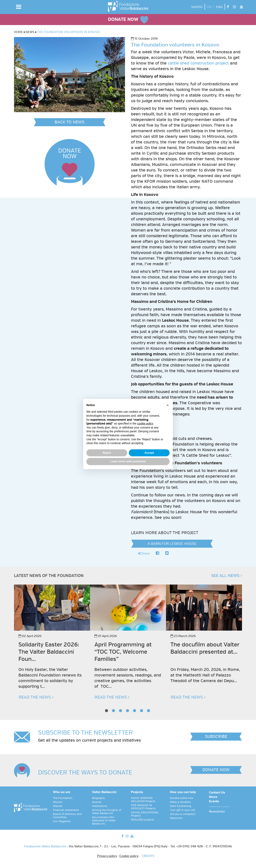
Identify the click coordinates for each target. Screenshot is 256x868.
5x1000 (197, 7)
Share (144, 553)
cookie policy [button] (145, 423)
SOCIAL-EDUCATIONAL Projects (145, 814)
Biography (98, 798)
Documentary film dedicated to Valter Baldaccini (104, 821)
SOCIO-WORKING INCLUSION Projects (143, 800)
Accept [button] (149, 453)
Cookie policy (129, 856)
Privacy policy (107, 856)
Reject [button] (107, 453)
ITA (209, 7)
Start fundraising (181, 806)
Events (214, 801)
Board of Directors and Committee (67, 816)
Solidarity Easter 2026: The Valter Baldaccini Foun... (49, 652)
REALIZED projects (143, 820)
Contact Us (217, 793)
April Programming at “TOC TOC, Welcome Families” (123, 652)
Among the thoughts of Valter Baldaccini (107, 812)
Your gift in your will (182, 810)
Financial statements (66, 810)
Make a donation (180, 802)
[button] (19, 7)
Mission (58, 802)
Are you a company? (183, 814)
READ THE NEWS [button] (36, 697)
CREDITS (148, 856)
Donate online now (182, 798)
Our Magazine (62, 821)
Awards (97, 802)
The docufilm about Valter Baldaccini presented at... (205, 648)
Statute (58, 806)
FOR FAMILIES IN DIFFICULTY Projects (143, 807)
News (213, 797)
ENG (219, 7)
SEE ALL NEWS (227, 576)
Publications (100, 806)
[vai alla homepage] (128, 6)
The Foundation (63, 798)
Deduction (176, 818)
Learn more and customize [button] (128, 461)
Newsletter (217, 812)
